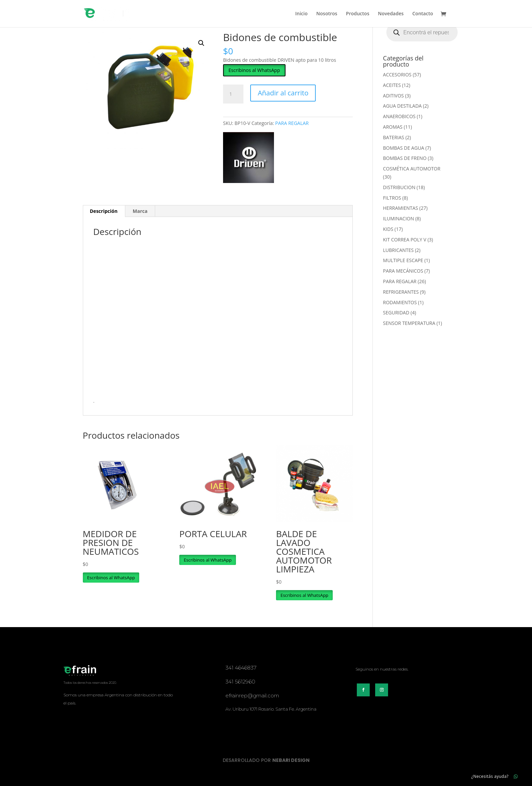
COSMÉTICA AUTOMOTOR (412, 169)
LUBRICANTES (398, 250)
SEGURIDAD (396, 313)
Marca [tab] (140, 211)
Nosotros (327, 14)
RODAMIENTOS (400, 302)
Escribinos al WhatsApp (254, 70)
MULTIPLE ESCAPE (403, 260)
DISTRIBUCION (399, 187)
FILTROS (392, 198)
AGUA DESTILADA (402, 106)
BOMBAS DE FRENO (405, 158)
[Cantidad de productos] (233, 94)
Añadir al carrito (283, 93)
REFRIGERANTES (401, 292)
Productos (358, 14)
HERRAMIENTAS (400, 208)
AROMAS (393, 127)
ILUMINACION (398, 218)
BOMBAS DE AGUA (403, 148)
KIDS (388, 229)
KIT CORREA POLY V (405, 240)
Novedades (391, 14)
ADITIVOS (393, 96)
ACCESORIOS (397, 75)
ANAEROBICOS (399, 116)
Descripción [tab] (104, 211)
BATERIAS (393, 137)
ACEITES (392, 85)
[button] (201, 43)
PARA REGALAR (292, 123)
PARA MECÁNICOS (403, 271)
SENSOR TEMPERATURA (409, 323)
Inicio (301, 14)
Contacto (423, 14)
